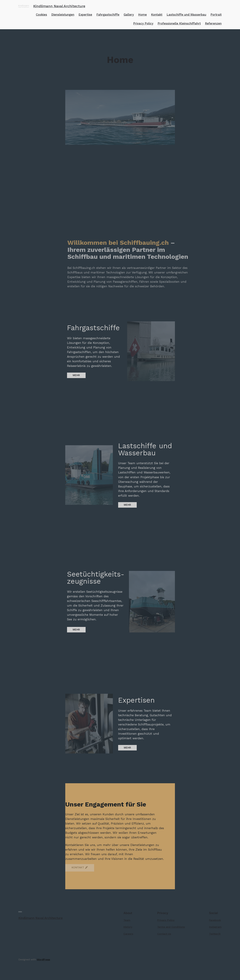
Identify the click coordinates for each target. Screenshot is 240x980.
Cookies (41, 15)
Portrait (216, 15)
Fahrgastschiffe (108, 15)
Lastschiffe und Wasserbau (186, 15)
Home (142, 15)
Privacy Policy (143, 23)
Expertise (85, 15)
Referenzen (213, 23)
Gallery (129, 15)
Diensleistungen (63, 15)
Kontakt (157, 15)
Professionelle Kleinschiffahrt (179, 23)
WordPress (43, 959)
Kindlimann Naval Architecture (59, 6)
